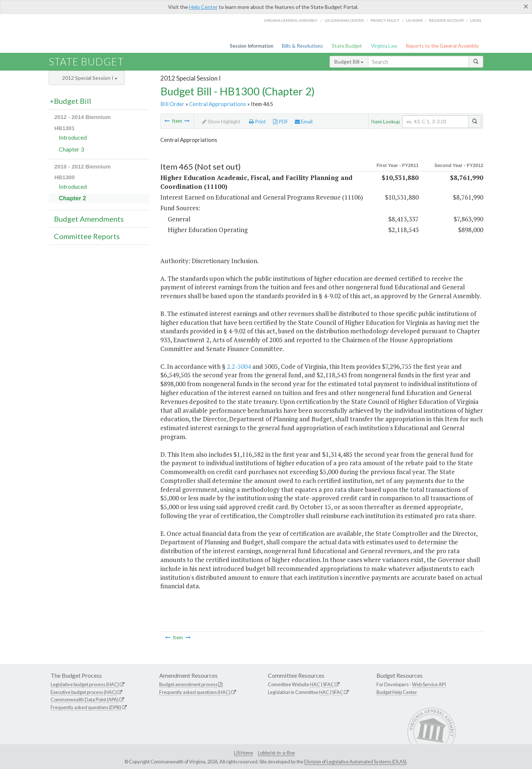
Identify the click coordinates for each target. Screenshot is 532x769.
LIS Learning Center (344, 20)
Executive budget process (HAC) (84, 692)
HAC (315, 684)
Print (258, 122)
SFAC (328, 684)
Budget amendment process (188, 684)
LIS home (415, 20)
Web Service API (429, 684)
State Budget (347, 46)
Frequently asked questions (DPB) (86, 707)
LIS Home (243, 753)
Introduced (73, 137)
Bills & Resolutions (302, 46)
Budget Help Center (397, 692)
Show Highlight (221, 122)
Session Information (252, 46)
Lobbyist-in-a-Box (276, 753)
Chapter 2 (72, 198)
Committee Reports (87, 236)
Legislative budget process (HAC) (85, 684)
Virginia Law (384, 46)
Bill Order (172, 104)
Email (304, 122)
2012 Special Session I (90, 78)
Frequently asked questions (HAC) (195, 692)
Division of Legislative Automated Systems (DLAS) (355, 762)
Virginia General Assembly (291, 20)
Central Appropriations (218, 104)
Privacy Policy (385, 20)
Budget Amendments (89, 219)
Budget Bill (349, 62)
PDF (281, 122)
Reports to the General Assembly (442, 46)
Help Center (203, 7)
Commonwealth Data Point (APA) (85, 700)
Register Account (446, 20)
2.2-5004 (239, 366)
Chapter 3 (71, 149)
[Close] (526, 6)
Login (475, 20)
